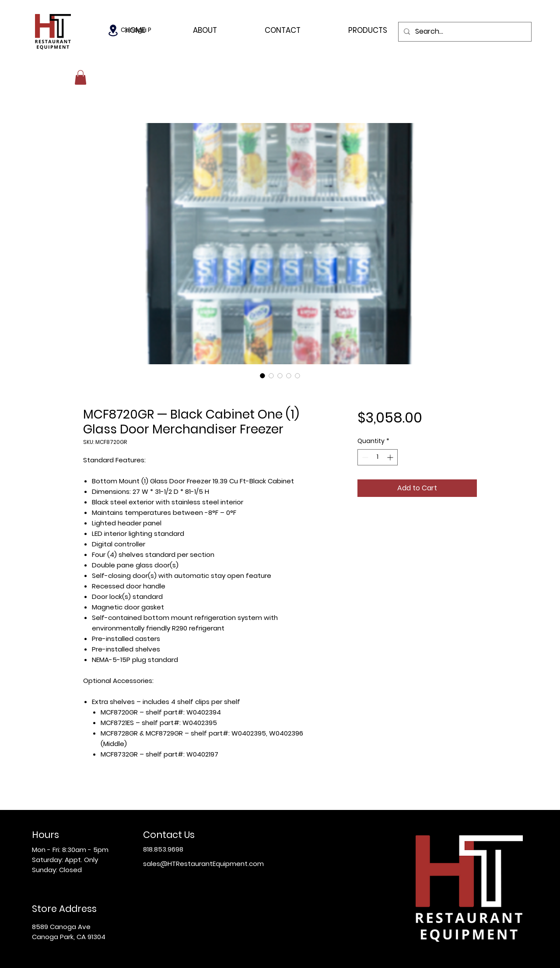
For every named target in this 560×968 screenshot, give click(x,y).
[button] (80, 77)
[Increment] (391, 457)
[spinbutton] (378, 457)
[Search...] (464, 32)
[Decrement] (364, 457)
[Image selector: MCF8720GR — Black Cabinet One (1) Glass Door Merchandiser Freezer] (262, 376)
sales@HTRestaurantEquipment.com (203, 864)
